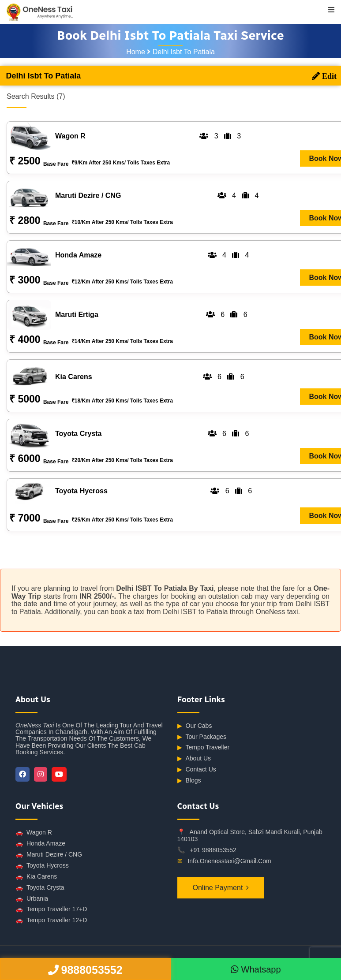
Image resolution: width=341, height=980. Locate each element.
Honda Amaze (40, 844)
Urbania (32, 899)
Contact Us (197, 769)
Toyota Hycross (42, 866)
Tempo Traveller (204, 747)
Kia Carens (36, 877)
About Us (194, 758)
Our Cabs (195, 726)
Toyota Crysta (40, 888)
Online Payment (218, 888)
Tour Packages (202, 737)
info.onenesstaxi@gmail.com (229, 861)
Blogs (189, 781)
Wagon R (34, 833)
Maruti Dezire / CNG (49, 855)
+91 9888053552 (213, 850)
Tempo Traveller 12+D (51, 920)
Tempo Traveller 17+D (51, 909)
